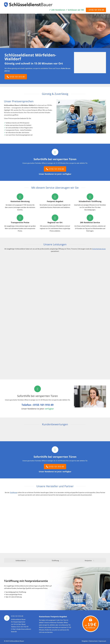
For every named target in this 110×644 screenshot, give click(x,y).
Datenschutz (93, 641)
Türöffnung (13, 492)
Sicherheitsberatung (99, 249)
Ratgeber (85, 641)
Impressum (102, 641)
